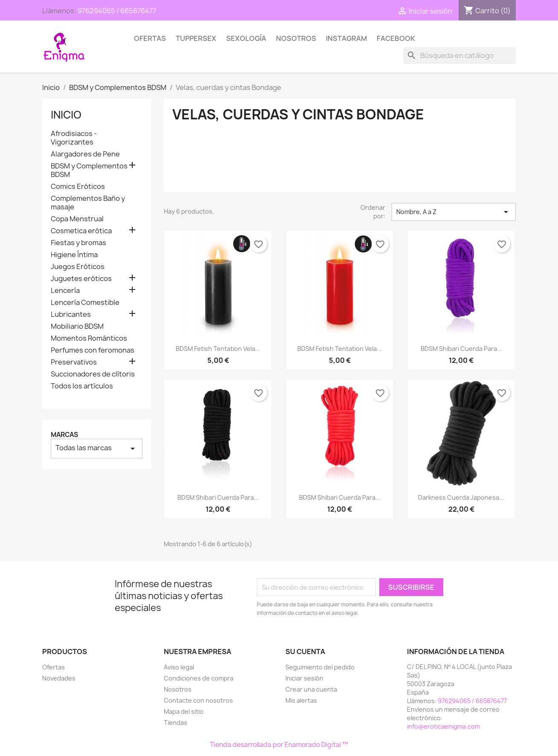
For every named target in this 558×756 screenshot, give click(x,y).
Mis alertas (301, 700)
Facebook (396, 38)
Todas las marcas (97, 448)
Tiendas (176, 723)
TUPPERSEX (196, 38)
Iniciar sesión (304, 678)
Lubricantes (71, 314)
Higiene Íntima (74, 255)
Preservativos (74, 362)
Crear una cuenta (311, 689)
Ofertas (150, 38)
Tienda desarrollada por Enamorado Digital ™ (279, 745)
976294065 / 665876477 (117, 11)
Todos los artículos (82, 386)
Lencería (65, 291)
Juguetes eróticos (81, 279)
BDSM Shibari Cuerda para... (461, 349)
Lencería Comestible (85, 303)
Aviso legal (179, 667)
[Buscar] (459, 55)
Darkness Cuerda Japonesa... (461, 497)
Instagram (346, 38)
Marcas (64, 435)
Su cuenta (305, 652)
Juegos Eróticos (78, 267)
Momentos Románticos (89, 338)
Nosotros (296, 38)
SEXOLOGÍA (246, 38)
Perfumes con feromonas (93, 350)
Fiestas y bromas (78, 243)
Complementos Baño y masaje (88, 203)
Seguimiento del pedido (320, 667)
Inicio (66, 115)
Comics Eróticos (78, 187)
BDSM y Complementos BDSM (89, 170)
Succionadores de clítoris (93, 374)
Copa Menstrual (77, 219)
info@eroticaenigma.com (443, 726)
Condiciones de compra (199, 678)
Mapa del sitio (184, 711)
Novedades (59, 678)
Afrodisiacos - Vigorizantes (74, 138)
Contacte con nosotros (198, 700)
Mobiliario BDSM (77, 326)
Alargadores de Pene (85, 154)
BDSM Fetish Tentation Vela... (218, 349)
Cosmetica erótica (81, 231)
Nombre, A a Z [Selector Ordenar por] (454, 212)
